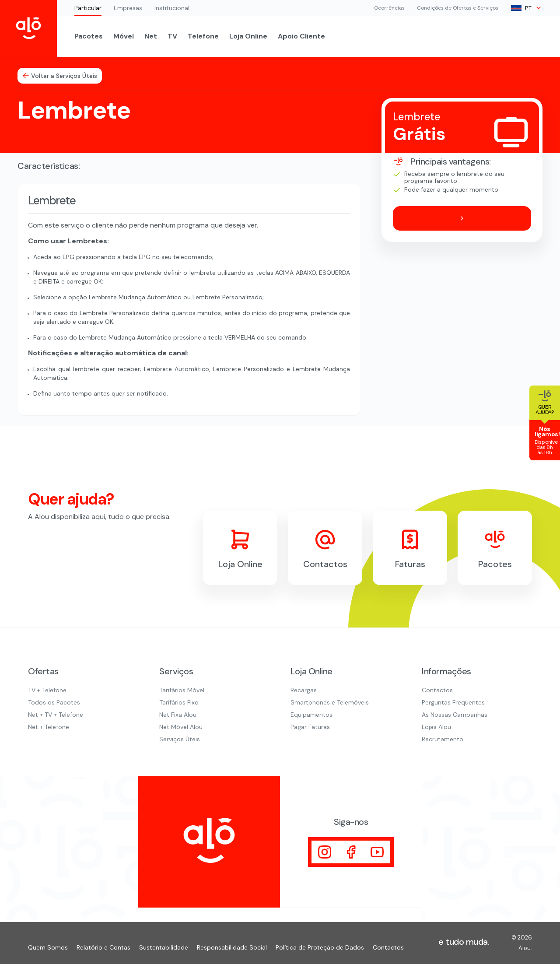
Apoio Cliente (301, 36)
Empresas (128, 8)
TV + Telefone (47, 690)
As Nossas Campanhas (455, 715)
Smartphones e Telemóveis (330, 702)
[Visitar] (325, 852)
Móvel (124, 36)
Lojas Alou (436, 727)
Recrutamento (443, 739)
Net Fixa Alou (178, 715)
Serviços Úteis (180, 739)
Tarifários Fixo (179, 702)
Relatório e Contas (103, 947)
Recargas (304, 690)
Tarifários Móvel (182, 690)
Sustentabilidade (164, 947)
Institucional (172, 8)
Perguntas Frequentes (453, 702)
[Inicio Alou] (28, 28)
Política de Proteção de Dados (320, 947)
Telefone (203, 36)
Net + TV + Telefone (56, 715)
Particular (88, 8)
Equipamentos (311, 715)
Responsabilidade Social (232, 947)
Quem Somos (48, 947)
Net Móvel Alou (181, 727)
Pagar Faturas (310, 727)
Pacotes (89, 36)
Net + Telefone (49, 727)
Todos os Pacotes (54, 702)
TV (172, 36)
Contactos (437, 690)
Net (151, 36)
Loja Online (248, 36)
